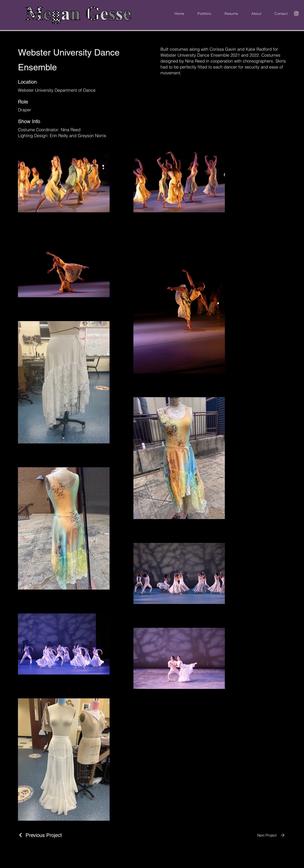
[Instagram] (296, 13)
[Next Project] (272, 835)
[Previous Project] (40, 835)
